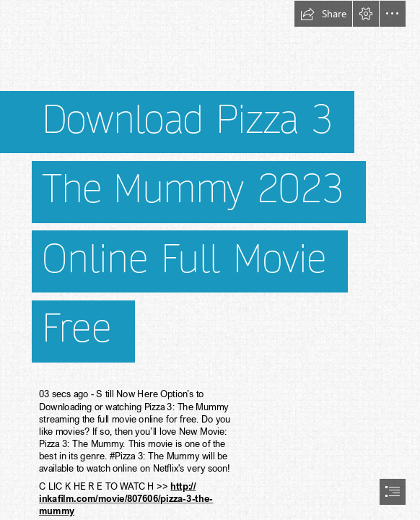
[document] (210, 260)
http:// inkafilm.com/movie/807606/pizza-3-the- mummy (126, 498)
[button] (323, 14)
